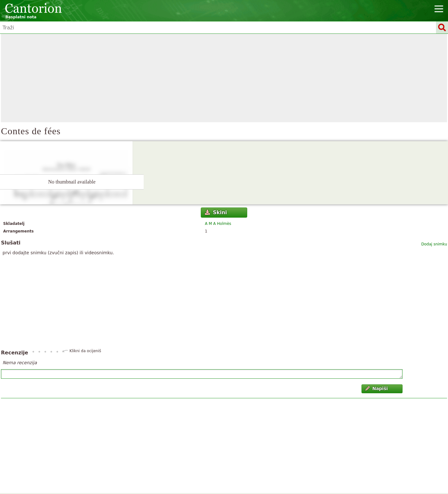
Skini (216, 212)
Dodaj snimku (434, 244)
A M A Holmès (218, 224)
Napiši (377, 389)
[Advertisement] (224, 78)
